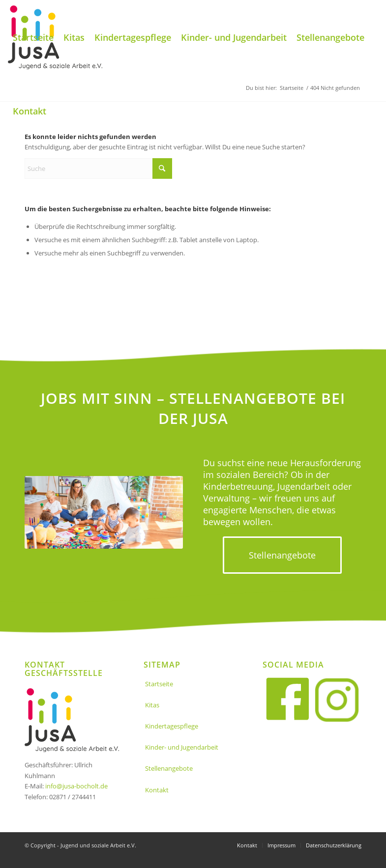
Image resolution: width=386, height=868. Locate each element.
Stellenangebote (169, 768)
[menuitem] (33, 37)
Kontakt (157, 790)
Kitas (152, 705)
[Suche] (98, 168)
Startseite (159, 684)
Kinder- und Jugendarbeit (182, 747)
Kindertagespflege (172, 726)
